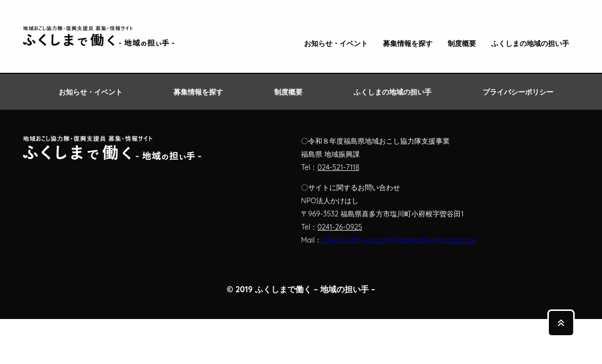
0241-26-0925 (339, 227)
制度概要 (462, 44)
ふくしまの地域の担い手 (530, 44)
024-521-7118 (338, 167)
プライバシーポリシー (518, 92)
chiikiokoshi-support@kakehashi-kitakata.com (399, 240)
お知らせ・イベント (336, 44)
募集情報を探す (408, 44)
